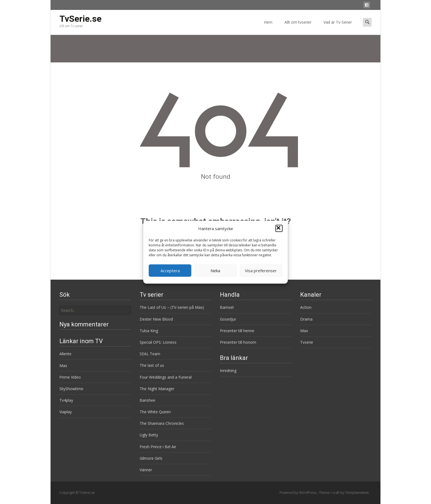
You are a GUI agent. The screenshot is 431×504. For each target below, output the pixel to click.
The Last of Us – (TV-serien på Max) (172, 307)
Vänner (146, 470)
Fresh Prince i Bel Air (158, 447)
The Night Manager (157, 389)
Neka (215, 271)
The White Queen (155, 412)
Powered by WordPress (298, 493)
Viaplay (66, 412)
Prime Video (70, 377)
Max (304, 331)
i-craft (335, 493)
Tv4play (66, 400)
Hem (268, 27)
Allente (65, 354)
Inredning (228, 371)
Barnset (227, 307)
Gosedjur (228, 319)
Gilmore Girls (151, 458)
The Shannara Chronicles (162, 423)
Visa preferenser (261, 271)
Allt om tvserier (298, 27)
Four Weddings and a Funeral (166, 377)
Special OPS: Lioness (158, 342)
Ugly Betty (149, 435)
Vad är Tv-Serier (338, 27)
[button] (279, 228)
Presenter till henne (237, 331)
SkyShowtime (71, 389)
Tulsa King (149, 331)
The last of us (152, 365)
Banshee (147, 400)
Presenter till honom (238, 342)
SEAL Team (150, 354)
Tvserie (307, 342)
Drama (306, 319)
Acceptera (170, 271)
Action (306, 307)
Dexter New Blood (156, 319)
